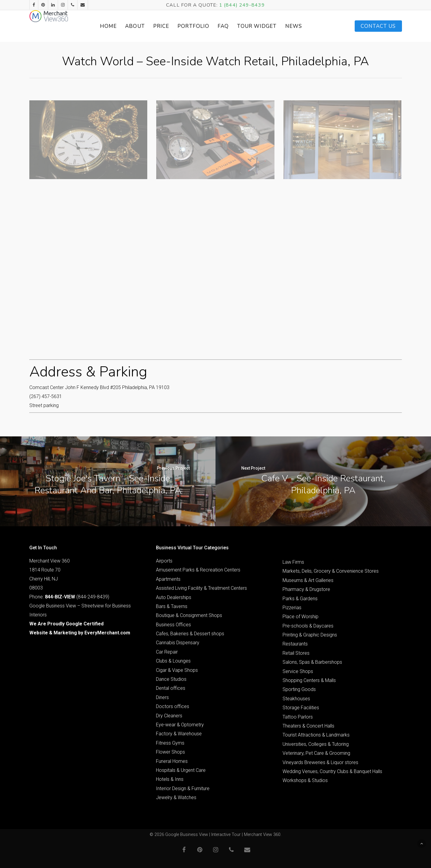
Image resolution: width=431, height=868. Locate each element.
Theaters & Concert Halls (308, 726)
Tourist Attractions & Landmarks (316, 735)
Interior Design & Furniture (183, 788)
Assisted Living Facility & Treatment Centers (201, 588)
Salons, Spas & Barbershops (312, 662)
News (308, 26)
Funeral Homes (172, 761)
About (150, 26)
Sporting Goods (299, 689)
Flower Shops (170, 752)
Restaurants (295, 644)
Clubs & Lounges (173, 661)
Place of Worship (301, 617)
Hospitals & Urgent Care (181, 770)
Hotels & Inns (170, 779)
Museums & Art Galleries (308, 580)
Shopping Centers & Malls (309, 680)
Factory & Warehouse (179, 734)
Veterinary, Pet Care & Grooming (316, 753)
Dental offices (171, 688)
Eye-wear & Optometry (180, 725)
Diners (162, 697)
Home (123, 26)
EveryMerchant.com (107, 633)
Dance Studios (171, 679)
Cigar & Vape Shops (177, 670)
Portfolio (208, 26)
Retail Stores (296, 653)
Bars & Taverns (172, 606)
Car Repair (167, 652)
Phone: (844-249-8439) (69, 597)
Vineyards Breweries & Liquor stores (320, 762)
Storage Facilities (301, 708)
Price (176, 26)
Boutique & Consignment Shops (189, 615)
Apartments (168, 579)
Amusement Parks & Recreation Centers (198, 570)
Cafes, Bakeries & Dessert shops (190, 634)
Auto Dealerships (174, 597)
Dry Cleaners (169, 716)
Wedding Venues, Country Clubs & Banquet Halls (332, 771)
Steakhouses (296, 699)
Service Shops (298, 671)
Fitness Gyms (170, 743)
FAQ (238, 26)
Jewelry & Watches (176, 797)
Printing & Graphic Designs (310, 635)
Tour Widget (271, 26)
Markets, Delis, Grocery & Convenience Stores (331, 571)
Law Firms (293, 562)
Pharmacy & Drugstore (306, 589)
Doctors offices (173, 706)
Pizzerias (292, 608)
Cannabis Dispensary (178, 643)
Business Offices (173, 625)
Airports (164, 561)
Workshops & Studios (305, 780)
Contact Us (378, 26)
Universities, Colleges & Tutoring (316, 744)
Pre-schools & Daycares (308, 626)
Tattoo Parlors (298, 717)
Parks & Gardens (300, 599)
